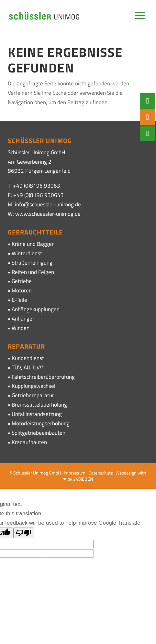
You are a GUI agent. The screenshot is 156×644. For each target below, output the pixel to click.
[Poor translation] (24, 533)
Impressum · (76, 473)
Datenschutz (100, 473)
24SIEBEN (83, 479)
